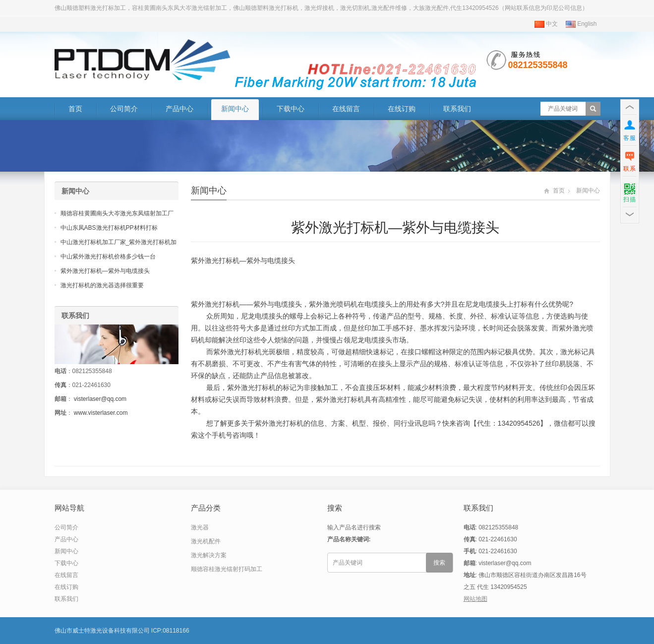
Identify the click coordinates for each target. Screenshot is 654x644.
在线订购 (402, 109)
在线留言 (346, 109)
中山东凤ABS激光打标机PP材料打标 (109, 228)
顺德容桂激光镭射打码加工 (227, 569)
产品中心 (179, 109)
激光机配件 (206, 541)
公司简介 (124, 109)
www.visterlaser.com (101, 413)
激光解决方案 (209, 555)
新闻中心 (235, 109)
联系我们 (457, 109)
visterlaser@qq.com (100, 399)
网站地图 (476, 599)
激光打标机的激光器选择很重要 (102, 285)
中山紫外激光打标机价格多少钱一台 (108, 257)
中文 (546, 24)
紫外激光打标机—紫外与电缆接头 (105, 271)
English (581, 24)
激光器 (200, 527)
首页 (75, 109)
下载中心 (291, 109)
